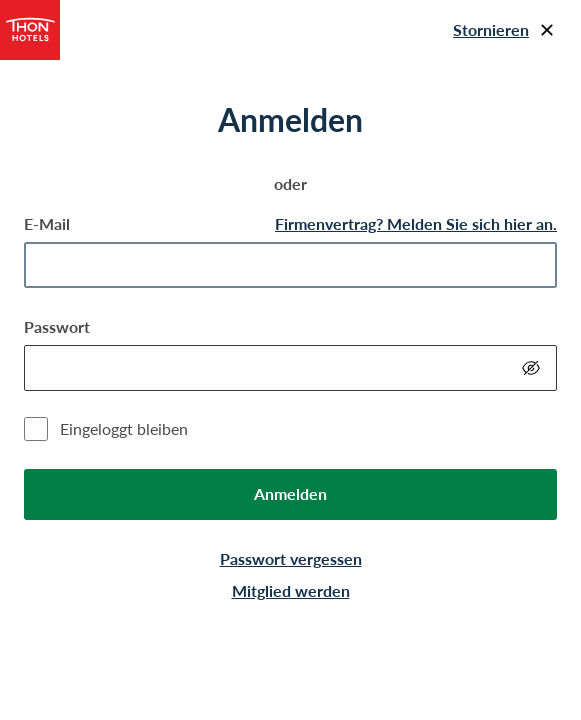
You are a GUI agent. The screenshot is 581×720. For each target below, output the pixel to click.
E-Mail (47, 223)
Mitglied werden (291, 590)
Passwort (57, 326)
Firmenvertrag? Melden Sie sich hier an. (416, 223)
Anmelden (290, 493)
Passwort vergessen (291, 558)
